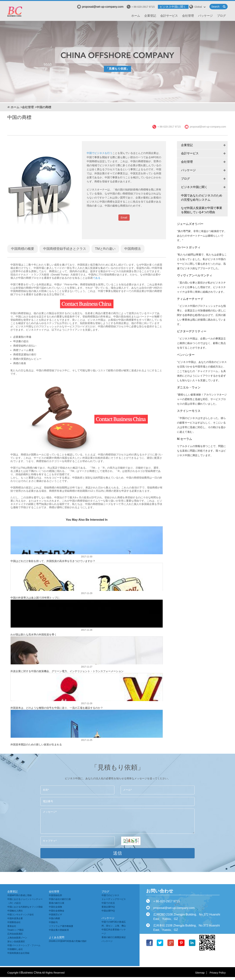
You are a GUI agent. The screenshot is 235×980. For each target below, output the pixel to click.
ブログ (221, 16)
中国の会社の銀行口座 (60, 899)
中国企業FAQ (108, 911)
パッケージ (205, 16)
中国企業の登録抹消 (59, 930)
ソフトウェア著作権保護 (61, 926)
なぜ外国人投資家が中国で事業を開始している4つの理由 (202, 210)
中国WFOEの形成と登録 (19, 895)
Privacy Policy (218, 973)
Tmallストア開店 (16, 930)
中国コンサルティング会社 (21, 915)
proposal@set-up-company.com (100, 7)
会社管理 (188, 16)
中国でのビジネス (110, 895)
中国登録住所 (55, 895)
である (97, 278)
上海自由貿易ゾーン (17, 938)
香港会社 (12, 926)
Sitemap (200, 973)
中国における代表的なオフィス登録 (25, 907)
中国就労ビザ (55, 915)
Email (124, 218)
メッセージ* (117, 821)
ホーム (136, 16)
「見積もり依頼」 (117, 69)
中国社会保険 (55, 907)
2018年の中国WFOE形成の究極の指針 (68, 941)
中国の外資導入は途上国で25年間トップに (35, 598)
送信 (117, 853)
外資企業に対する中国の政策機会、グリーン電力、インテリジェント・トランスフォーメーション (67, 671)
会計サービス (169, 16)
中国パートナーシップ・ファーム (24, 945)
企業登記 (150, 16)
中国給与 (53, 922)
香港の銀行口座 (57, 903)
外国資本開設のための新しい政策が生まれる (36, 744)
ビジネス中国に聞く (173, 7)
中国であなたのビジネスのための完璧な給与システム (202, 198)
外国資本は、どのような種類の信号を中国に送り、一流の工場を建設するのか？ (57, 708)
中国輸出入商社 (15, 911)
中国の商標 (44, 107)
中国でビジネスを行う (100, 153)
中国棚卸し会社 (15, 949)
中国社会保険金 (57, 911)
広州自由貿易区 (15, 934)
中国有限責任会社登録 (18, 953)
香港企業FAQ (108, 907)
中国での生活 (108, 903)
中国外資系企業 (15, 918)
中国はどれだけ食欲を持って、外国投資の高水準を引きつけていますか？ (53, 561)
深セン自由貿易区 (16, 942)
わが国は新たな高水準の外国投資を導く (34, 635)
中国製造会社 (14, 922)
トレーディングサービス (114, 899)
